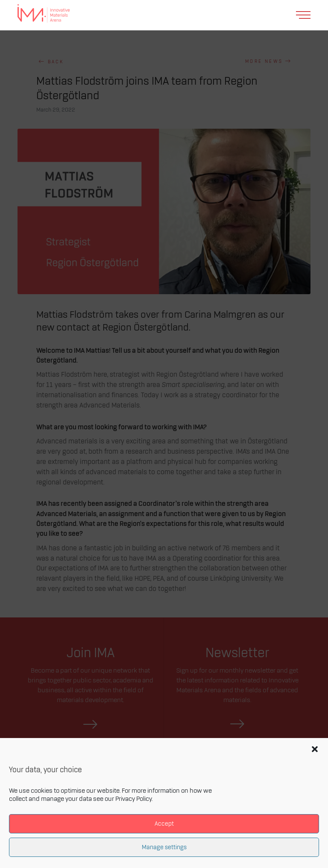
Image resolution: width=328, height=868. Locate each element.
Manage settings (164, 847)
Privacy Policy (133, 799)
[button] (315, 749)
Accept (164, 824)
